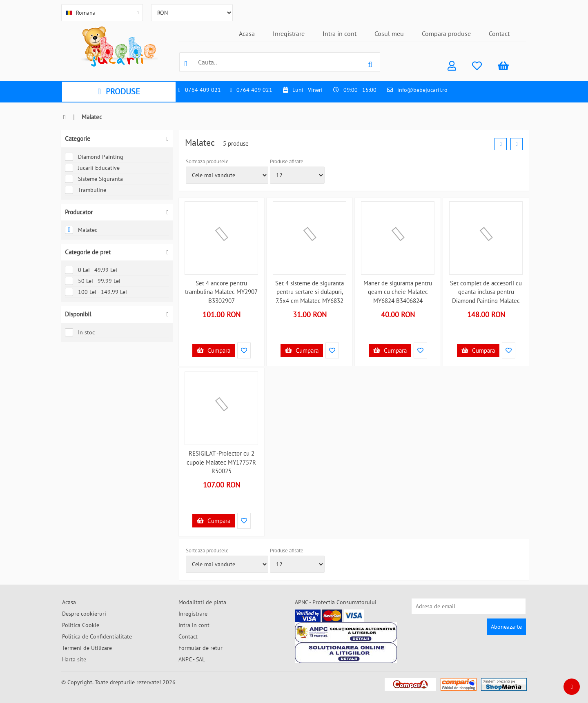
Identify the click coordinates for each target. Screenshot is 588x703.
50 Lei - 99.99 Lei (93, 281)
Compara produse (446, 33)
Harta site (74, 659)
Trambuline (86, 190)
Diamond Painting (94, 157)
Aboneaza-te (506, 627)
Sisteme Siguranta (94, 179)
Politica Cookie (81, 625)
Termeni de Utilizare (87, 648)
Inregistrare (289, 33)
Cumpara (214, 350)
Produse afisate (287, 161)
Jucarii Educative (92, 168)
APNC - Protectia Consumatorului (336, 602)
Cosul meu (389, 33)
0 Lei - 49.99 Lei (91, 270)
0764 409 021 (203, 90)
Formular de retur (200, 648)
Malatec (81, 230)
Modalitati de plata (202, 602)
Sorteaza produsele (207, 161)
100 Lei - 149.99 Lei (96, 292)
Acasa (247, 33)
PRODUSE (119, 91)
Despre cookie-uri (84, 614)
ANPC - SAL (192, 659)
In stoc (80, 332)
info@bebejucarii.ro (422, 90)
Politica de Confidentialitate (97, 636)
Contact (499, 33)
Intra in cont (340, 33)
